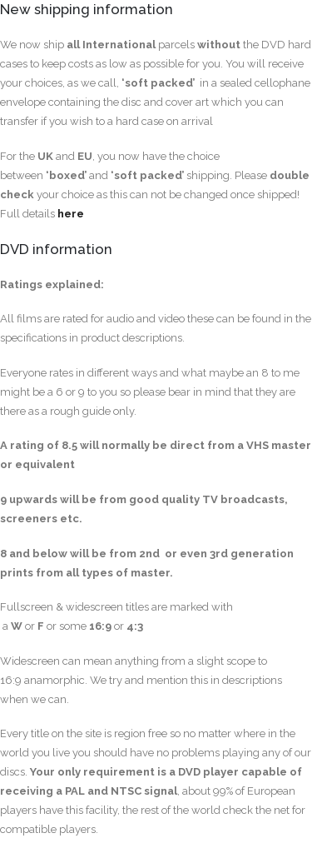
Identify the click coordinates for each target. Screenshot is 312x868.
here (71, 214)
